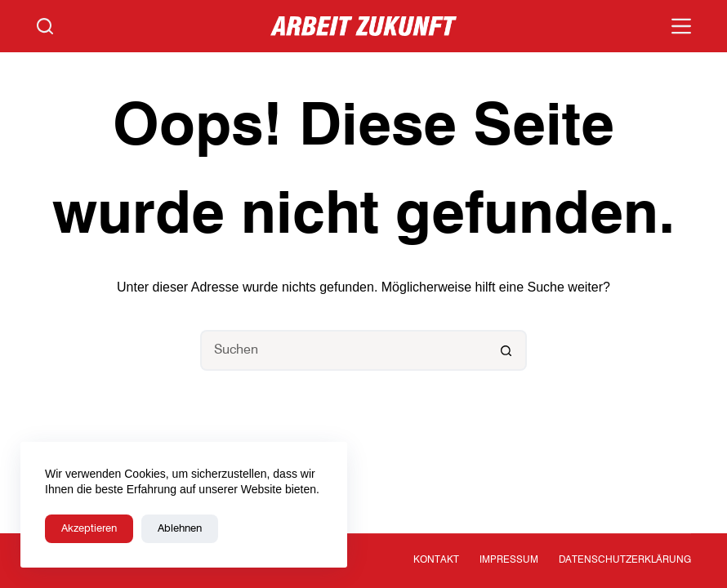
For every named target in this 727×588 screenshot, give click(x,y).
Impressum (509, 560)
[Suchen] (45, 26)
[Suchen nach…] (343, 350)
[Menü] (681, 26)
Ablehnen (180, 529)
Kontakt (436, 560)
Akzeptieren (89, 529)
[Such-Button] (506, 350)
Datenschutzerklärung (625, 560)
